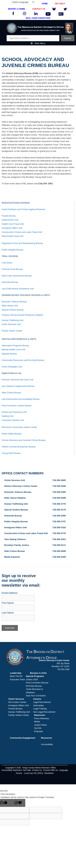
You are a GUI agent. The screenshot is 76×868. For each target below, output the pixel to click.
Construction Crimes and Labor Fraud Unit (22, 232)
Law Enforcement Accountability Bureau (21, 399)
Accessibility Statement (12, 770)
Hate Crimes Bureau (11, 393)
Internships (38, 705)
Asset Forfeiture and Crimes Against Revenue (23, 209)
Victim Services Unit (11, 324)
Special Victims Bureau (13, 310)
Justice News (40, 725)
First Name (8, 603)
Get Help (27, 770)
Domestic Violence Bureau (14, 302)
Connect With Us (50, 770)
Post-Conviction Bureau (37, 683)
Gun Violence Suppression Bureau (18, 386)
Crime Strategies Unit (12, 367)
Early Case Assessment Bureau (17, 276)
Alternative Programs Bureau (15, 346)
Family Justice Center (12, 331)
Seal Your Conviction (36, 696)
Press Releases (42, 718)
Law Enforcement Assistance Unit (18, 289)
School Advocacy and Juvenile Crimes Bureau (24, 440)
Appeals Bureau (9, 354)
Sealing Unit (7, 416)
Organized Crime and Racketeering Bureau (22, 243)
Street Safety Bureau (12, 434)
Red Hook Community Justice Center (19, 427)
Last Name (8, 613)
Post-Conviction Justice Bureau (17, 406)
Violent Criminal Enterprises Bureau (19, 447)
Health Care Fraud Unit (13, 224)
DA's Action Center (17, 702)
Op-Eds (38, 728)
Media (37, 722)
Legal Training (40, 709)
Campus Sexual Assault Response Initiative (22, 315)
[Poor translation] (18, 803)
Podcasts (38, 731)
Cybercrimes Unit (10, 220)
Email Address (10, 593)
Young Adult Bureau (11, 453)
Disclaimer (49, 773)
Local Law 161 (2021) (34, 773)
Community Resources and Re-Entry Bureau (23, 360)
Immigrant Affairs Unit (12, 228)
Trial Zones (7, 263)
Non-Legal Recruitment (44, 712)
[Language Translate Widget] (23, 2)
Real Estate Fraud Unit (13, 236)
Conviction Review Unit (13, 420)
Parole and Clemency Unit (14, 412)
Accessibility (47, 744)
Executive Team (18, 679)
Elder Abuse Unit (10, 306)
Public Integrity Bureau (12, 250)
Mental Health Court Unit (13, 350)
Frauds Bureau (9, 216)
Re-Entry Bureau (34, 686)
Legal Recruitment (42, 702)
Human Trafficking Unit (12, 320)
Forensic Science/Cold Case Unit (17, 380)
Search (68, 38)
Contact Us (37, 770)
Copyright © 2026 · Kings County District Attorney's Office (30, 768)
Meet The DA (16, 676)
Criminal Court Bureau (12, 269)
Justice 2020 (32, 679)
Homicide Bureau (10, 282)
